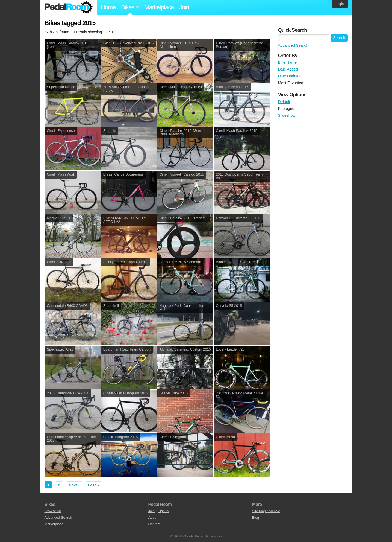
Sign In (163, 511)
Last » (93, 485)
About (153, 518)
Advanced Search (293, 45)
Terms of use (214, 536)
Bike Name (287, 62)
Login (340, 4)
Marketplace (159, 7)
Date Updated (290, 76)
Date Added (288, 69)
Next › (74, 485)
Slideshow (287, 115)
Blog (256, 518)
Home (108, 7)
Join (184, 7)
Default (284, 102)
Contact (154, 524)
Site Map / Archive (266, 511)
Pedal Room (69, 7)
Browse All (53, 511)
